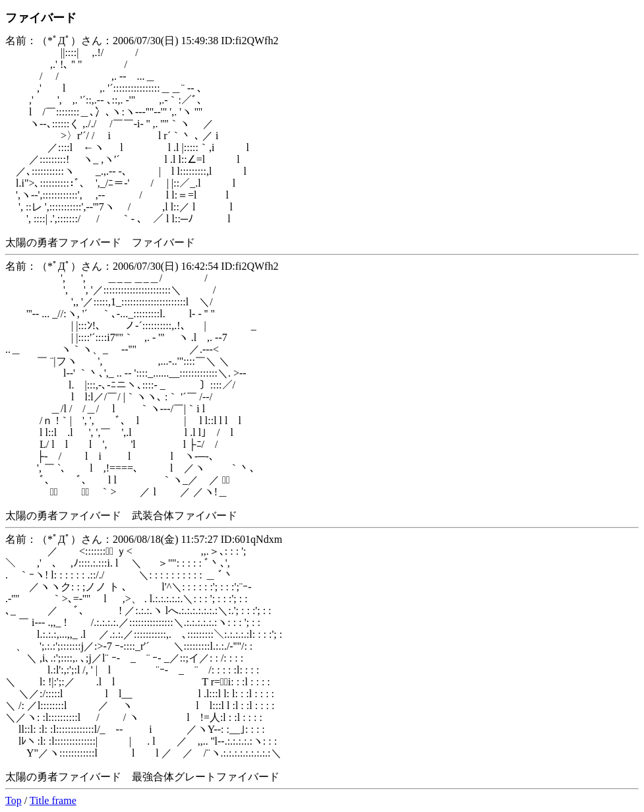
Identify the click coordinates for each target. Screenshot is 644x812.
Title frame (53, 800)
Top (14, 800)
